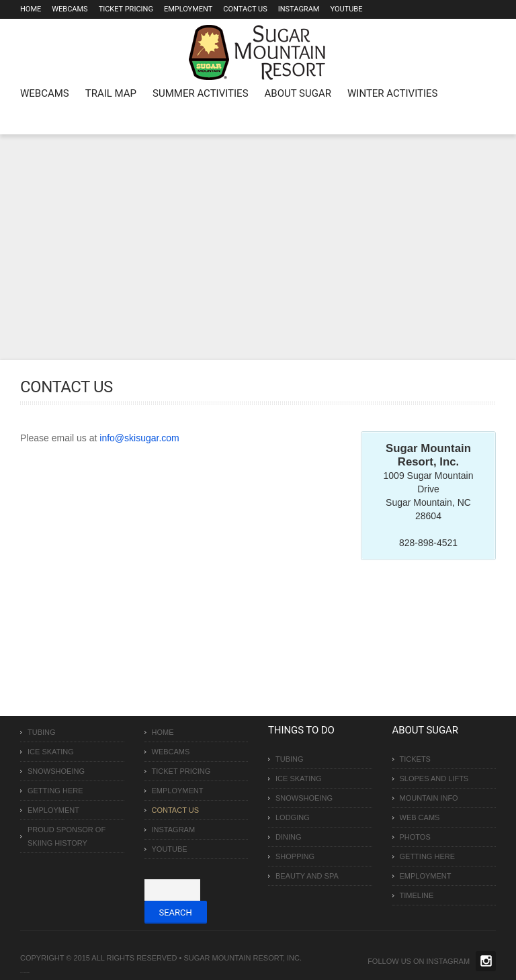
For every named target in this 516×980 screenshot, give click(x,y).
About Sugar (298, 93)
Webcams (70, 9)
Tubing (42, 732)
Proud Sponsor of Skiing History (67, 836)
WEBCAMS (45, 93)
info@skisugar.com (139, 438)
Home (31, 9)
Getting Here (55, 791)
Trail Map (111, 93)
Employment (188, 9)
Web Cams (420, 817)
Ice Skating (51, 752)
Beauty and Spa (307, 876)
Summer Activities (200, 93)
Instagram (299, 9)
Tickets (415, 759)
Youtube (346, 9)
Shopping (295, 856)
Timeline (417, 895)
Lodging (293, 817)
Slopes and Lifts (434, 778)
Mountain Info (429, 798)
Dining (289, 837)
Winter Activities (392, 93)
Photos (415, 837)
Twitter (486, 961)
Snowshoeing (56, 771)
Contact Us (245, 9)
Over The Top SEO (26, 972)
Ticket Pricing (126, 9)
